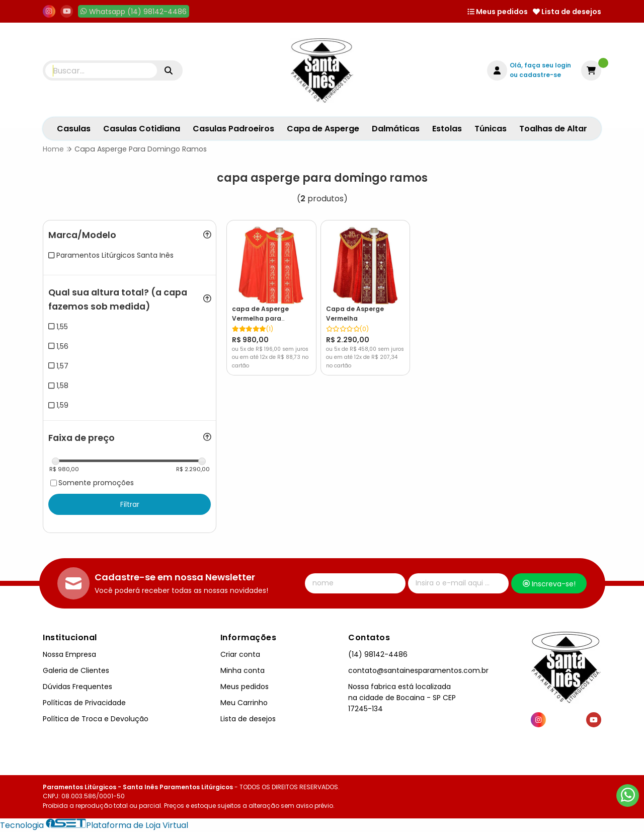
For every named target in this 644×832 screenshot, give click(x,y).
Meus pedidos (498, 12)
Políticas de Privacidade (84, 703)
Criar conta (240, 654)
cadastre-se (540, 75)
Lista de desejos (567, 12)
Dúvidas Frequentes (77, 687)
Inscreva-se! (549, 584)
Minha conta (243, 670)
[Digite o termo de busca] (101, 70)
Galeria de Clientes (76, 670)
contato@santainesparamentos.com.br (418, 670)
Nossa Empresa (69, 654)
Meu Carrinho (244, 703)
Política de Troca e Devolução (96, 719)
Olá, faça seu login (540, 65)
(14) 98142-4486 (378, 654)
